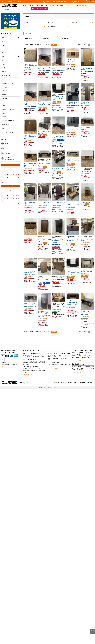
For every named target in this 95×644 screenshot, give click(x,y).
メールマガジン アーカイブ (9, 132)
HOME (2, 10)
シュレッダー (5, 87)
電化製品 (4, 95)
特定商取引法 (63, 383)
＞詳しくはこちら (77, 360)
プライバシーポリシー (73, 383)
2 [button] (91, 45)
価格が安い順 (38, 45)
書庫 (3, 57)
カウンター (5, 79)
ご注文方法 (82, 383)
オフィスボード (6, 53)
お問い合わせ (90, 383)
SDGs (3, 113)
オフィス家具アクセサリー (9, 83)
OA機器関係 (5, 91)
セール (68, 5)
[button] (93, 45)
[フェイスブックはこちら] (21, 383)
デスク (3, 37)
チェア (3, 45)
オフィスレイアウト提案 (8, 109)
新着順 (31, 45)
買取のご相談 (5, 125)
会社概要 (55, 383)
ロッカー (4, 60)
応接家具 (4, 72)
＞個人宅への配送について (55, 368)
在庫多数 (60, 5)
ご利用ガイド (23, 5)
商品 (32, 5)
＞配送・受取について (28, 375)
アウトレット (50, 5)
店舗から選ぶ (5, 98)
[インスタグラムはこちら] (24, 383)
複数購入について (6, 117)
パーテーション (6, 76)
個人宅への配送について (8, 121)
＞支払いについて (5, 367)
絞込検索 (40, 5)
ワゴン (3, 41)
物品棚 (3, 64)
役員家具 (4, 68)
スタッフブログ (6, 128)
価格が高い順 (46, 45)
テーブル (4, 49)
